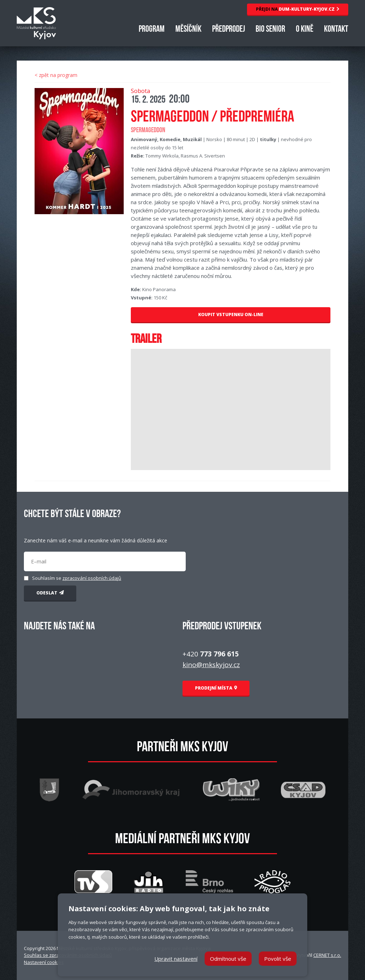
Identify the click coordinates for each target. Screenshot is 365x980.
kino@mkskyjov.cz (211, 665)
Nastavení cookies (44, 962)
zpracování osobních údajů (92, 578)
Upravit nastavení (176, 959)
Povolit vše (278, 959)
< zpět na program (56, 75)
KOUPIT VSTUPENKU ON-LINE (231, 314)
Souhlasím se (77, 578)
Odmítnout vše (228, 959)
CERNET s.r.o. (327, 955)
